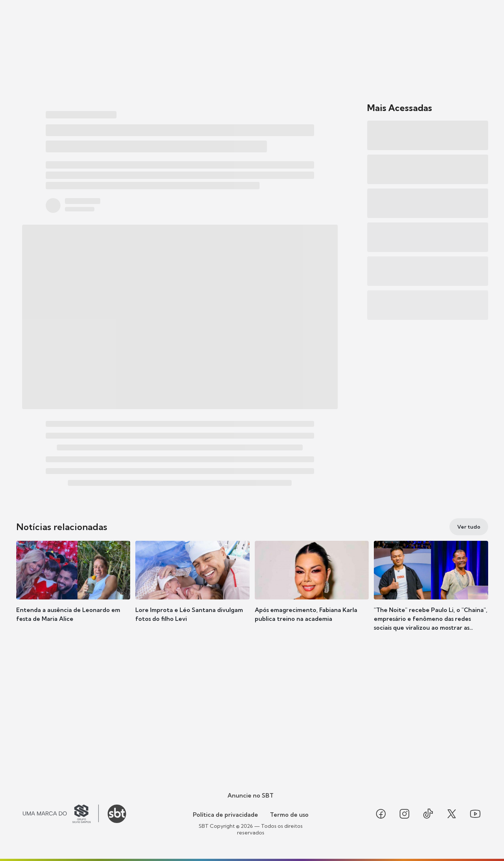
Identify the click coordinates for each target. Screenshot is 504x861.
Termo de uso (289, 815)
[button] (73, 592)
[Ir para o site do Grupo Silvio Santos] (61, 814)
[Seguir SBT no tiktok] (428, 814)
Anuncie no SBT (251, 795)
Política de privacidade (225, 815)
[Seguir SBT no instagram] (404, 814)
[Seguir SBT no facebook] (381, 814)
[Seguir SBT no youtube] (475, 814)
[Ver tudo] (469, 527)
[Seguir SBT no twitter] (452, 814)
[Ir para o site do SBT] (117, 814)
